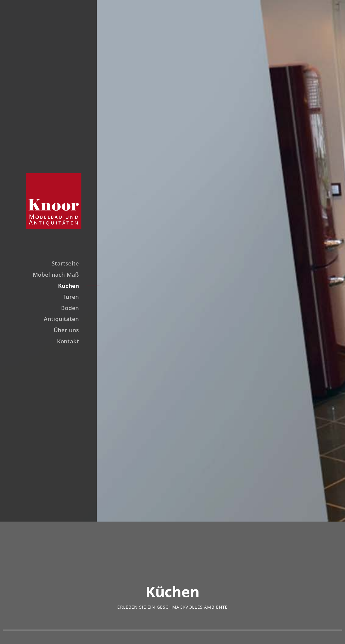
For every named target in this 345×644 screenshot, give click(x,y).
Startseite (62, 264)
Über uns (64, 331)
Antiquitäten (59, 320)
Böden (67, 309)
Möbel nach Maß (53, 275)
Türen (68, 298)
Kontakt (65, 342)
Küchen (66, 286)
